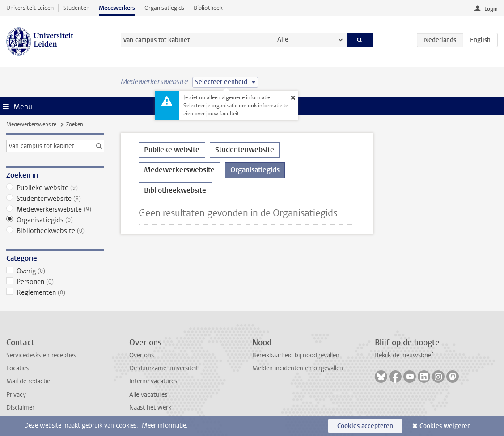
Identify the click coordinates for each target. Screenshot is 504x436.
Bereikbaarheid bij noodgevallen (296, 355)
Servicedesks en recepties (41, 355)
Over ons (142, 355)
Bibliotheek (208, 8)
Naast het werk (150, 408)
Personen (55, 282)
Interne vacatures (153, 381)
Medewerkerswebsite (31, 124)
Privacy (16, 395)
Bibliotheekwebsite (55, 231)
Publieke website (55, 188)
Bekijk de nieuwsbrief (404, 355)
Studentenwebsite (55, 199)
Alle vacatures (148, 395)
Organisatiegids (164, 8)
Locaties (17, 368)
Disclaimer (20, 408)
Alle (283, 40)
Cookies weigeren (445, 426)
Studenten (76, 8)
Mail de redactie (28, 381)
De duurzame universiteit (164, 368)
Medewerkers (117, 8)
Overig (55, 271)
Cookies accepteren (365, 426)
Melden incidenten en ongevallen (298, 368)
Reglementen (55, 292)
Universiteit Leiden (30, 8)
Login (491, 9)
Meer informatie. (165, 425)
